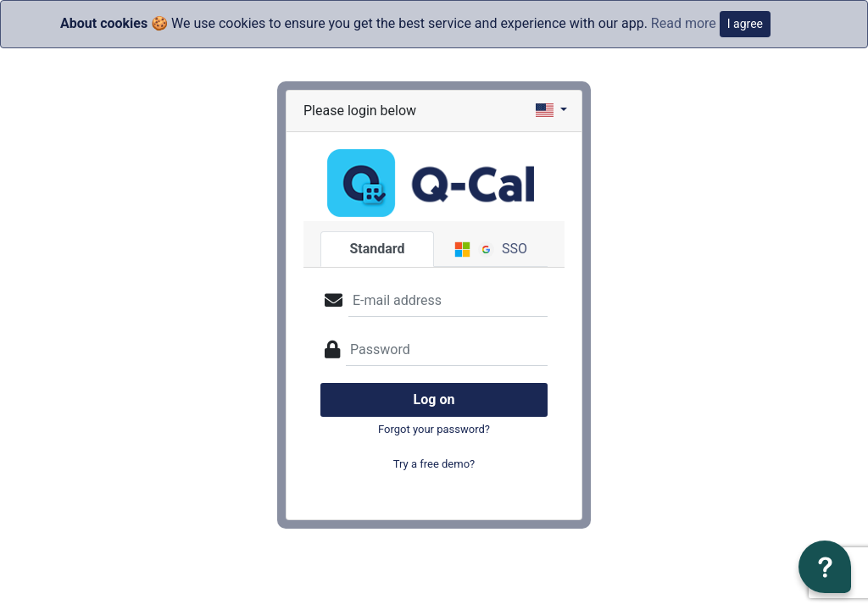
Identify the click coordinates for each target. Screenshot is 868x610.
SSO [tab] (491, 249)
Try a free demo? (434, 464)
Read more (684, 23)
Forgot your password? (434, 429)
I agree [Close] (745, 24)
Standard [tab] (377, 249)
